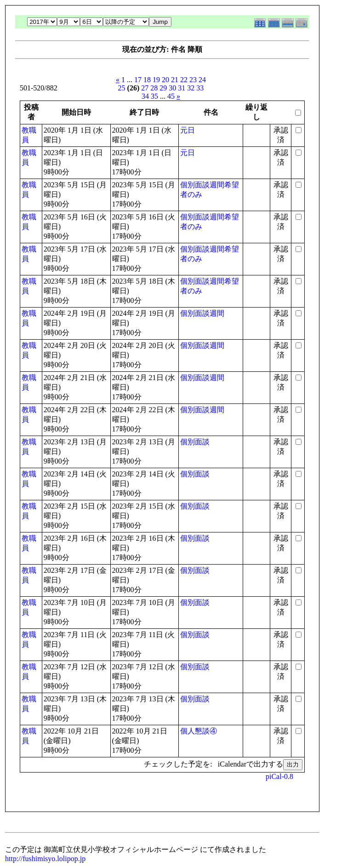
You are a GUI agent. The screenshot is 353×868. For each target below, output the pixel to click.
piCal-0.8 (279, 776)
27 (145, 88)
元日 (188, 130)
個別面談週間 (202, 313)
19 (156, 80)
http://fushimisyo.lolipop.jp (45, 859)
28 (154, 88)
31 (182, 88)
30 (172, 88)
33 (200, 88)
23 (193, 80)
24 (202, 80)
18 (147, 80)
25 (122, 88)
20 (165, 80)
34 (145, 96)
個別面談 (195, 442)
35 (154, 96)
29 (163, 88)
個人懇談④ (199, 731)
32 (191, 88)
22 (184, 80)
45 (171, 96)
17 (138, 80)
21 (175, 80)
